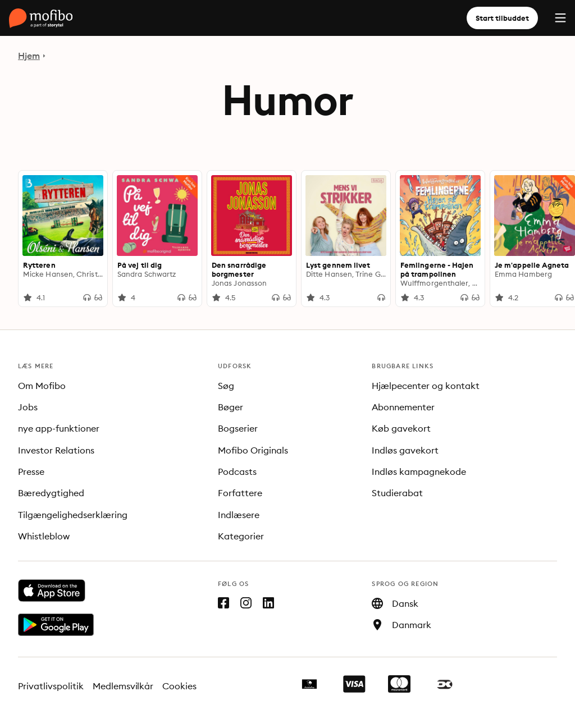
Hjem (29, 56)
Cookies (179, 686)
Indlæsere (239, 515)
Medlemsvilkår (123, 686)
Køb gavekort (401, 428)
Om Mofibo (42, 386)
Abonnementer (403, 407)
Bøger (231, 407)
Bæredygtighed (51, 493)
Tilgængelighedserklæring (73, 515)
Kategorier (241, 536)
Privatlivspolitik (51, 686)
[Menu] (560, 18)
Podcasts (237, 471)
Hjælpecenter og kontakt (426, 386)
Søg (226, 386)
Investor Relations (56, 450)
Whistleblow (44, 536)
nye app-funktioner (59, 428)
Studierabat (397, 493)
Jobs (28, 407)
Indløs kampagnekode (419, 471)
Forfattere (240, 493)
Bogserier (238, 428)
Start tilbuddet (502, 18)
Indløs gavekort (405, 450)
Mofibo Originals (253, 450)
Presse (31, 471)
